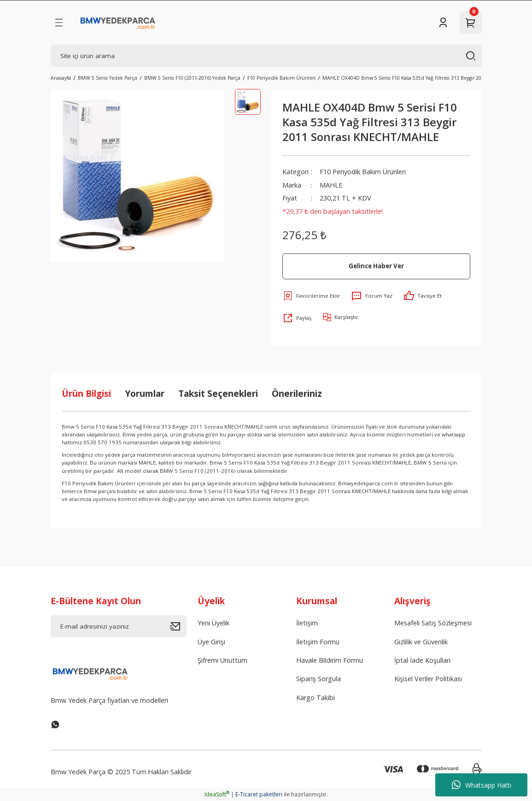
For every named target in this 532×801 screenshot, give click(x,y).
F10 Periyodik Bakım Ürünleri (363, 172)
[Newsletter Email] (119, 626)
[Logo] (118, 23)
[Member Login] (443, 23)
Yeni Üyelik (213, 623)
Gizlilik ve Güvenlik (421, 642)
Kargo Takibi (316, 698)
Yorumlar (145, 393)
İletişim (307, 623)
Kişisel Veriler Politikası (428, 679)
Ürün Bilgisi (86, 393)
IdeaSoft (217, 794)
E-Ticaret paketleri (259, 794)
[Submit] (178, 626)
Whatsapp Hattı (482, 785)
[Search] (266, 56)
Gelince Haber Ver (376, 266)
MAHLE (331, 185)
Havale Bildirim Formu (330, 660)
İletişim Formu (318, 642)
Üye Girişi (211, 642)
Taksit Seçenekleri (218, 393)
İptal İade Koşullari (422, 660)
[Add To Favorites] (311, 296)
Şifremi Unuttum (222, 660)
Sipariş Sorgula (319, 679)
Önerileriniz (297, 393)
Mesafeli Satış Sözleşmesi (433, 623)
